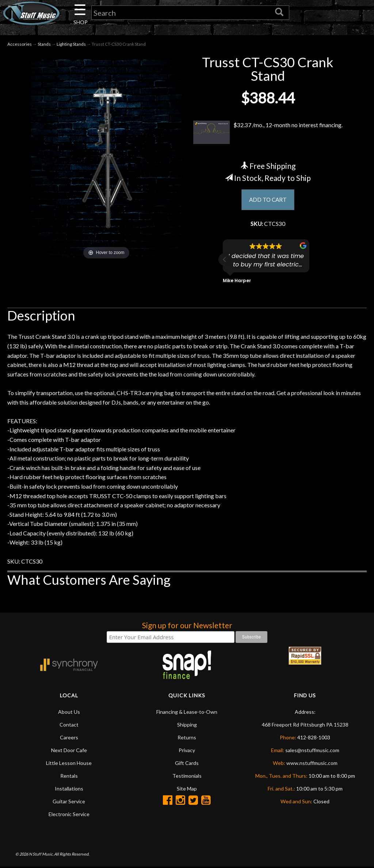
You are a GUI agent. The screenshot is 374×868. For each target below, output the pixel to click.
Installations (69, 790)
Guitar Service (69, 802)
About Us (69, 713)
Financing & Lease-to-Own (187, 713)
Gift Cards (187, 764)
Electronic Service (69, 815)
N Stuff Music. (41, 855)
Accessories (20, 44)
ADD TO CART (268, 200)
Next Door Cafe (69, 751)
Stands (44, 44)
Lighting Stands (71, 44)
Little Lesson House (69, 764)
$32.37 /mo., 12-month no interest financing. (268, 133)
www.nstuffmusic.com (312, 764)
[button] (225, 261)
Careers (69, 738)
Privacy (187, 751)
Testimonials (187, 777)
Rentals (69, 777)
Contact (69, 726)
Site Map (187, 790)
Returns (187, 738)
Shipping (187, 726)
